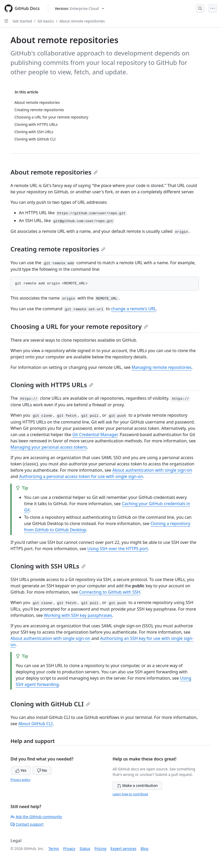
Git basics (46, 21)
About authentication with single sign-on (152, 470)
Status (85, 849)
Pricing (100, 849)
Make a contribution (137, 785)
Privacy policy (20, 780)
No (42, 770)
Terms (54, 849)
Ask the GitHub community (36, 817)
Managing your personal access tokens (49, 447)
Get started (22, 21)
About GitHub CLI (35, 724)
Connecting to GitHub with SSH (110, 592)
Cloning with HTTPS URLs (52, 385)
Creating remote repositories (58, 249)
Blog (145, 849)
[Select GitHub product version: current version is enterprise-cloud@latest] (79, 9)
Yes (21, 770)
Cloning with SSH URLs (48, 566)
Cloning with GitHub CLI (50, 704)
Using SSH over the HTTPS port (118, 549)
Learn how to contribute (130, 794)
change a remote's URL (134, 309)
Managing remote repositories (162, 367)
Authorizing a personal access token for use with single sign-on (81, 476)
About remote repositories (82, 21)
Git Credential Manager (95, 435)
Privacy (69, 849)
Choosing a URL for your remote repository (79, 326)
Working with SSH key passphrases (78, 615)
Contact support (27, 824)
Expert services (123, 849)
